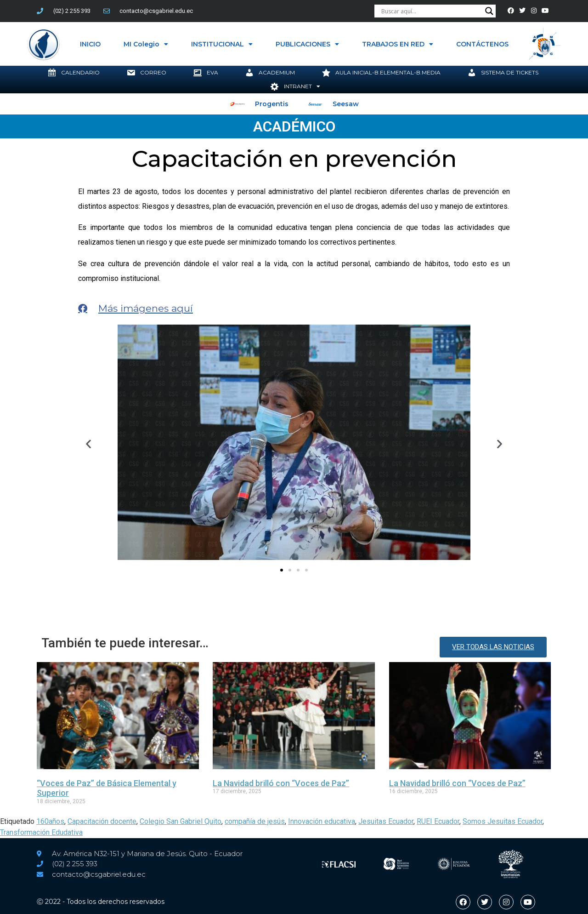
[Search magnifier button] (489, 11)
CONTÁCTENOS (482, 44)
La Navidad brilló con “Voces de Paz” (281, 783)
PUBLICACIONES (307, 44)
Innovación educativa (322, 821)
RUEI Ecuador (438, 821)
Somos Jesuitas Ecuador (503, 821)
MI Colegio (146, 44)
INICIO (90, 44)
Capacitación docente (102, 821)
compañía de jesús (255, 821)
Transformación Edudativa (41, 832)
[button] (88, 444)
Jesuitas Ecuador (386, 821)
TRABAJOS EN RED (398, 44)
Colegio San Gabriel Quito (181, 821)
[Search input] (431, 11)
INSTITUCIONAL (222, 44)
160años (50, 821)
